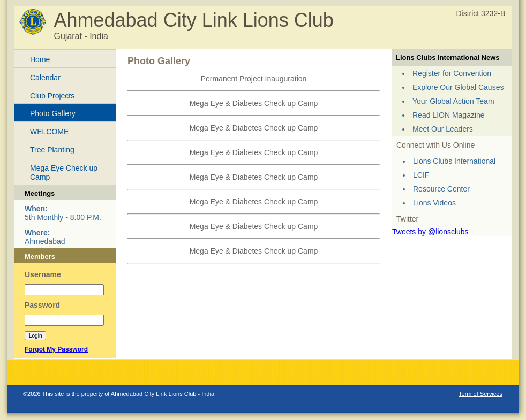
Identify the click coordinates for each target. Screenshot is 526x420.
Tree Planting (52, 150)
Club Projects (52, 96)
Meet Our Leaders (443, 129)
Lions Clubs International (454, 161)
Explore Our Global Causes (458, 87)
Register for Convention (452, 73)
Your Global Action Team (453, 101)
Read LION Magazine (449, 115)
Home (40, 59)
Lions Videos (434, 203)
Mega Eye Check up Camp (64, 173)
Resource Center (441, 189)
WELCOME (49, 132)
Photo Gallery (53, 113)
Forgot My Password (56, 349)
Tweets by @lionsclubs (430, 232)
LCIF (421, 175)
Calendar (45, 78)
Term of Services (480, 394)
